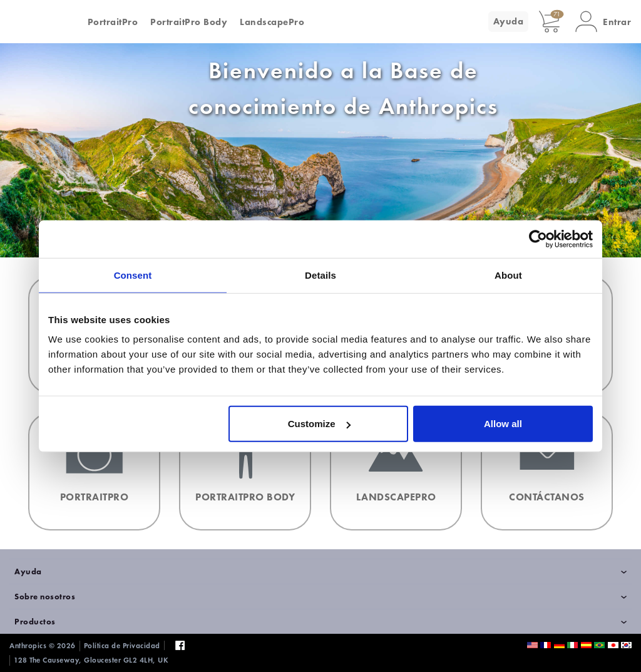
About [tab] (508, 275)
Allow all (503, 424)
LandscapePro (272, 22)
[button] (603, 22)
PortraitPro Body (189, 22)
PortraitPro (113, 22)
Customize (319, 424)
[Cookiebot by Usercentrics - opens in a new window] (538, 239)
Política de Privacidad (122, 646)
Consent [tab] (133, 275)
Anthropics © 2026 (43, 646)
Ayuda (509, 21)
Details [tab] (320, 275)
